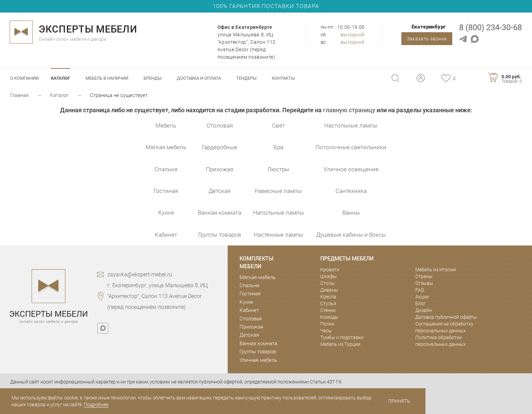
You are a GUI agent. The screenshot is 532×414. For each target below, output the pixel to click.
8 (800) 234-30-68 (490, 27)
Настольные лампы (351, 125)
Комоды (329, 317)
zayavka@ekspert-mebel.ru (140, 274)
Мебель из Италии (436, 270)
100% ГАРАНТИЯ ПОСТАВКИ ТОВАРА (266, 6)
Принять (399, 401)
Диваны (329, 290)
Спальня (166, 169)
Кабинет (166, 235)
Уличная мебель (258, 360)
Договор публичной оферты (446, 317)
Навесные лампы (278, 191)
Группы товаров (220, 235)
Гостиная (166, 191)
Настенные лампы (279, 235)
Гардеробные (220, 147)
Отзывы (424, 283)
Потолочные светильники (351, 147)
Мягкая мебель (166, 147)
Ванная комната (220, 213)
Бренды (153, 78)
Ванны (351, 213)
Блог (421, 303)
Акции (422, 297)
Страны (424, 276)
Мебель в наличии (107, 78)
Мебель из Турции (340, 344)
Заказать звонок (427, 39)
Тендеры (246, 78)
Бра (278, 147)
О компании (24, 78)
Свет (279, 125)
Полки (327, 324)
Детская (220, 191)
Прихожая (220, 169)
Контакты (283, 78)
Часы (326, 331)
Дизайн (424, 310)
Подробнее (96, 405)
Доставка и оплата (199, 78)
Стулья (328, 303)
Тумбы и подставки (342, 337)
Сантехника (351, 191)
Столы (328, 283)
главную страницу (349, 110)
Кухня (166, 213)
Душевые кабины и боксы (351, 235)
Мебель (166, 125)
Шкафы (329, 276)
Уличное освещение (351, 169)
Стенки (328, 310)
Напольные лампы (279, 213)
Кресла (328, 297)
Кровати (330, 270)
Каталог (61, 78)
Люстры (278, 169)
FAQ (420, 290)
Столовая (220, 125)
